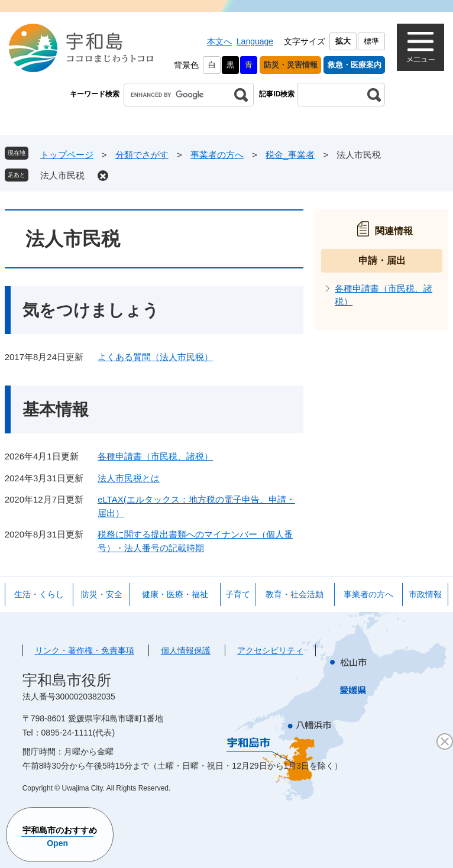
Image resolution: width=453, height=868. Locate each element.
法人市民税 (62, 175)
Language (255, 41)
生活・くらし (39, 594)
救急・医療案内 (355, 65)
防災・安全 (102, 594)
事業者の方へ (217, 155)
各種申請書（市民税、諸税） (155, 456)
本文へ (219, 41)
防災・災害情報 (291, 65)
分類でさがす (142, 155)
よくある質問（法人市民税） (155, 357)
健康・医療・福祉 (175, 594)
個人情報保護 (186, 650)
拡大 (343, 41)
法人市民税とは (129, 478)
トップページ (67, 155)
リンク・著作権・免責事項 (85, 650)
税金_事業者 (290, 155)
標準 (371, 41)
